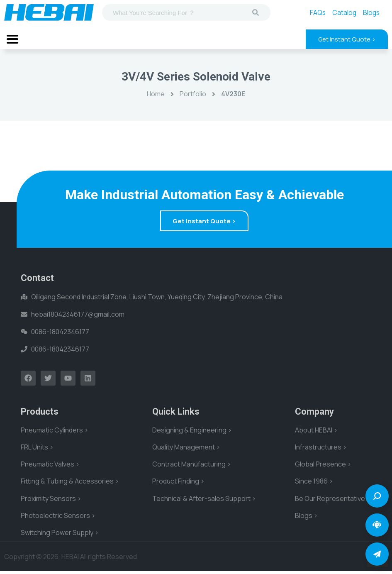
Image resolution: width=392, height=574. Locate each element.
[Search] (256, 12)
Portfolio (193, 94)
